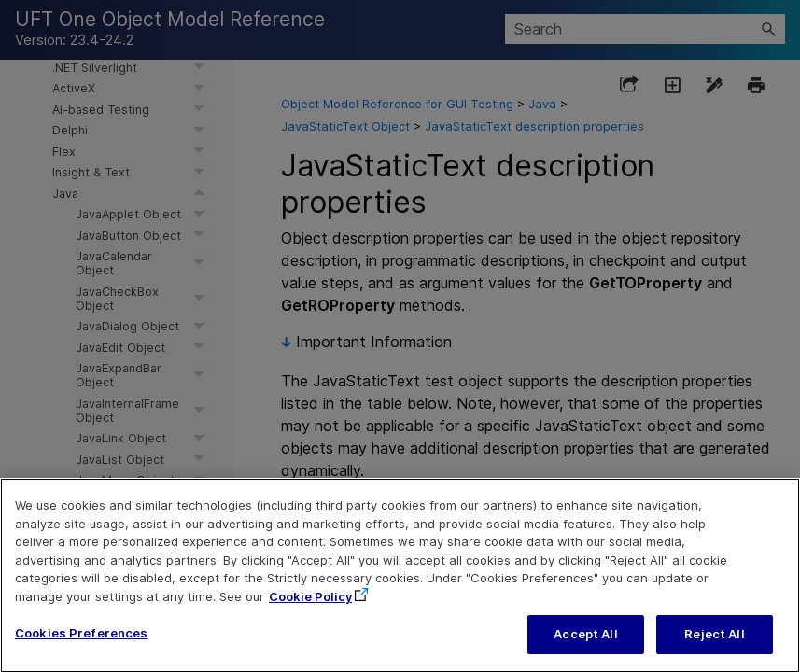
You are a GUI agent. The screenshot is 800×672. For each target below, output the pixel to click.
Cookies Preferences (81, 646)
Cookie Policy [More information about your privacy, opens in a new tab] (310, 609)
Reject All (714, 647)
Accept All (585, 647)
